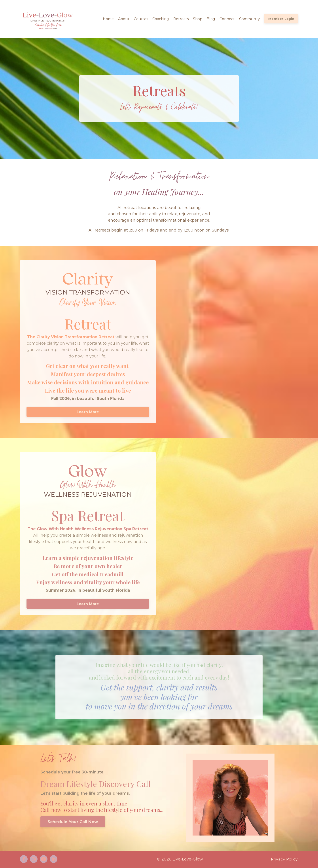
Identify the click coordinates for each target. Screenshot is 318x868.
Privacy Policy (284, 860)
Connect (227, 19)
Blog (211, 19)
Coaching (161, 19)
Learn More (88, 412)
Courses (141, 19)
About (124, 19)
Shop (198, 19)
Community (250, 19)
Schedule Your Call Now (73, 822)
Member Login (281, 19)
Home (108, 19)
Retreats (181, 19)
